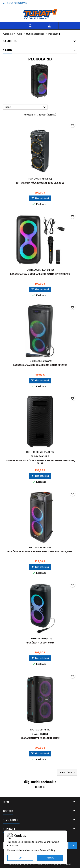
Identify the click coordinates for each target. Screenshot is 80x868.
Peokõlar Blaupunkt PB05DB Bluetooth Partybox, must (40, 552)
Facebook (40, 787)
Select (26, 107)
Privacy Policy (47, 850)
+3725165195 (20, 3)
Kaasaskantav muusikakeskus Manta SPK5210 (40, 365)
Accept (50, 858)
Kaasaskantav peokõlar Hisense (40, 738)
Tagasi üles (67, 773)
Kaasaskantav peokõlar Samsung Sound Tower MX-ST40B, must (40, 462)
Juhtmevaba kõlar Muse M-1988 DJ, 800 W (40, 183)
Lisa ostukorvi (40, 198)
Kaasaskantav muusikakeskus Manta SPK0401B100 (40, 274)
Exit (20, 858)
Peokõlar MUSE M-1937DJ (40, 643)
